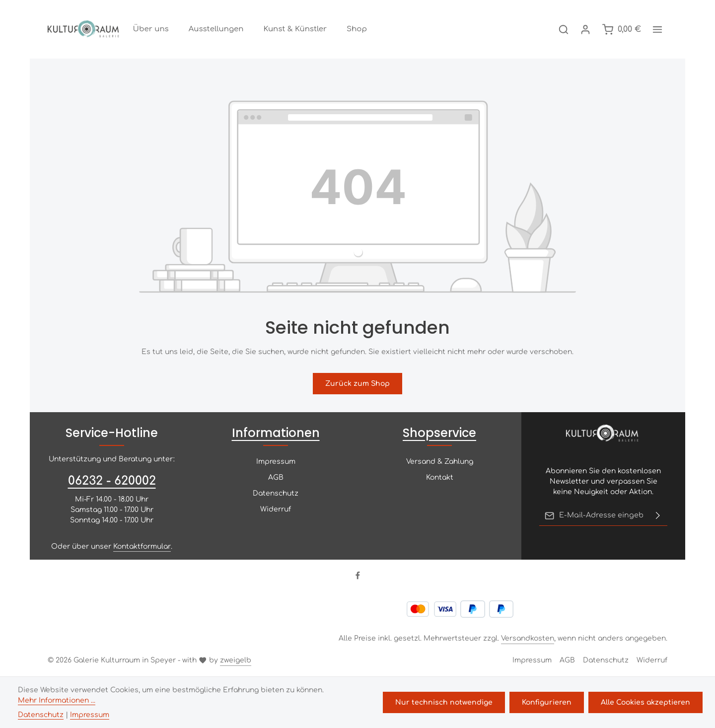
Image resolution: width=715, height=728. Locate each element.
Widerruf (276, 510)
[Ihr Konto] (585, 30)
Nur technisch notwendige (445, 702)
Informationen (276, 434)
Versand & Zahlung (440, 463)
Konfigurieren (548, 702)
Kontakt (440, 478)
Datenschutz (276, 494)
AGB (276, 478)
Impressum (276, 463)
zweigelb (236, 661)
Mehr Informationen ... (57, 700)
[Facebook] (358, 578)
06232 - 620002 (112, 482)
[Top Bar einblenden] (657, 30)
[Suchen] (564, 30)
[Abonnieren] (658, 516)
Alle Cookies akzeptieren (646, 702)
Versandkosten (528, 639)
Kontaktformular (142, 547)
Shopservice (439, 434)
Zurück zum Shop (357, 385)
